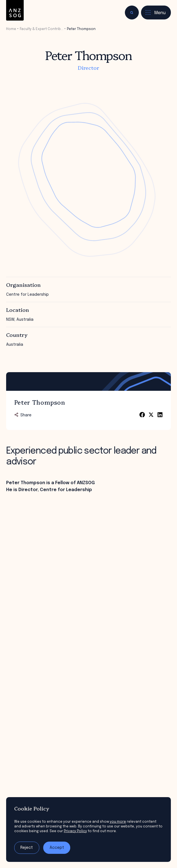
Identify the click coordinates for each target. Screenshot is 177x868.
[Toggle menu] (156, 13)
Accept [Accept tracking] (57, 848)
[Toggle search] (132, 13)
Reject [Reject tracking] (27, 848)
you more (118, 822)
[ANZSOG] (15, 10)
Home (11, 29)
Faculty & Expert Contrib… (42, 29)
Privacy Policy (75, 831)
